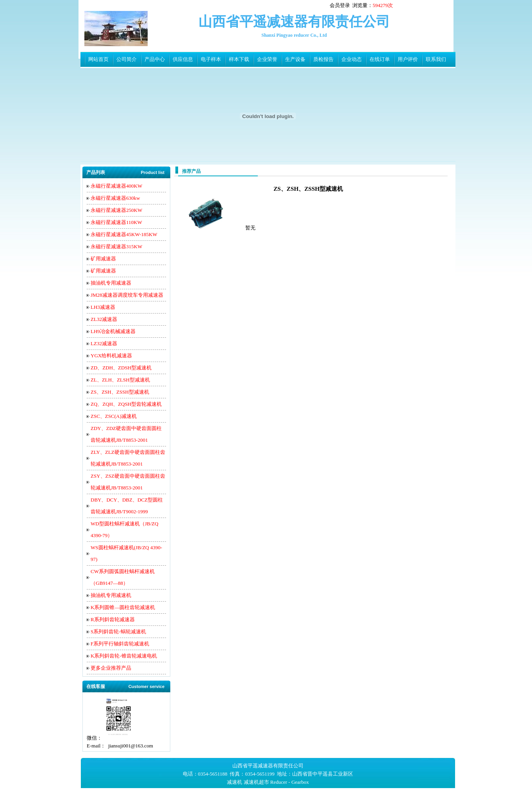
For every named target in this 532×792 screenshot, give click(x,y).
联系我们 (436, 59)
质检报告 (323, 59)
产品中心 (155, 59)
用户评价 (408, 59)
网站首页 (98, 59)
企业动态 (352, 59)
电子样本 (211, 59)
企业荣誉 (267, 59)
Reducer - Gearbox (290, 782)
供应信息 (183, 59)
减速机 (235, 782)
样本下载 (239, 59)
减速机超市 (256, 782)
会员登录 (340, 5)
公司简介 (127, 59)
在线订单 (380, 59)
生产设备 (295, 59)
